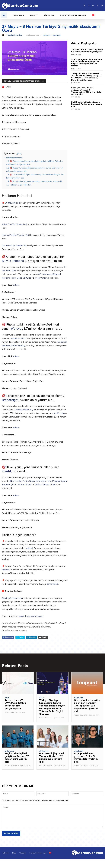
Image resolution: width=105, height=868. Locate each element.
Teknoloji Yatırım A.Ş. (24, 410)
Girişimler (79, 698)
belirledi (29, 548)
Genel (7, 698)
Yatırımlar (57, 35)
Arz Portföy (59, 413)
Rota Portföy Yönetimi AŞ (14, 246)
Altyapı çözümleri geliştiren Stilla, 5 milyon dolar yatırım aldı (87, 756)
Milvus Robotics (13, 261)
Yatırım (16, 285)
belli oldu (6, 570)
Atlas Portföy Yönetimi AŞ (14, 224)
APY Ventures (45, 274)
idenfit (6, 471)
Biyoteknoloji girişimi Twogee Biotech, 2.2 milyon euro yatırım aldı (52, 756)
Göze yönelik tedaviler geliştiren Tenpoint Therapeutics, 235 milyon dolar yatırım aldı (87, 88)
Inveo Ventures (42, 278)
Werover (17, 329)
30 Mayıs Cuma (12, 203)
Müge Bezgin (9, 712)
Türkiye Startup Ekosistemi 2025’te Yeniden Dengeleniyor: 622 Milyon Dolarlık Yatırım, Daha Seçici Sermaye (87, 75)
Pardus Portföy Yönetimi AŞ (16, 235)
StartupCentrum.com (12, 598)
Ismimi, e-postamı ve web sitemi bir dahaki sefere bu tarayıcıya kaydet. (37, 798)
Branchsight (10, 400)
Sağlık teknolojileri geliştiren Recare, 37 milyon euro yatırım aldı (87, 99)
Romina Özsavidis (15, 35)
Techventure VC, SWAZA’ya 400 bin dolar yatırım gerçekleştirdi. (86, 50)
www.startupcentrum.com (31, 616)
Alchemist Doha (19, 338)
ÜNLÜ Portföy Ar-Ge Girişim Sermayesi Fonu (30, 481)
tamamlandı (52, 584)
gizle (19, 154)
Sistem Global (24, 485)
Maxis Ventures (24, 278)
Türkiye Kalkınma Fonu (45, 485)
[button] (4, 15)
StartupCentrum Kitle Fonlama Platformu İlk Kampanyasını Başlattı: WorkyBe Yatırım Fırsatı (87, 62)
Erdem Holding (18, 345)
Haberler (47, 35)
